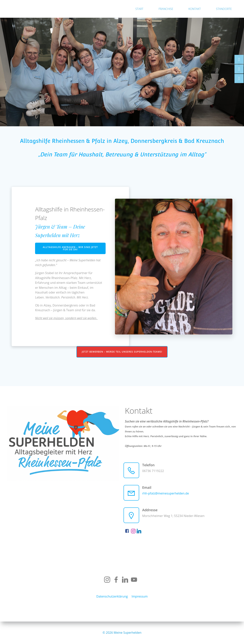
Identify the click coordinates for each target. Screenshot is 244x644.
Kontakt (195, 9)
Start (139, 9)
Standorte (224, 9)
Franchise (166, 9)
